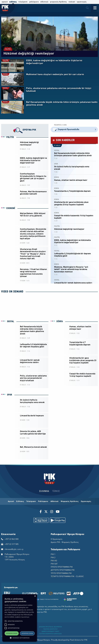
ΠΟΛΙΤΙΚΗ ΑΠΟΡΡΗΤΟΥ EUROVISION (50, 634)
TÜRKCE (56, 491)
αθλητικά (44, 2)
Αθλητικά (54, 501)
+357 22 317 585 (12, 544)
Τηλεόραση (31, 501)
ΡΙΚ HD (54, 561)
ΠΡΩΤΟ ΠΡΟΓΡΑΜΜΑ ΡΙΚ (62, 567)
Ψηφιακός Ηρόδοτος (70, 501)
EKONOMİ (11, 208)
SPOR (56, 164)
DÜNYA (57, 177)
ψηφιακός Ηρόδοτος (58, 2)
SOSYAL (5, 74)
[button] (6, 621)
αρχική (5, 2)
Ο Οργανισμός (57, 539)
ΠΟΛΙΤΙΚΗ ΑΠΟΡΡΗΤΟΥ (50, 629)
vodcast (72, 2)
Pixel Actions (75, 640)
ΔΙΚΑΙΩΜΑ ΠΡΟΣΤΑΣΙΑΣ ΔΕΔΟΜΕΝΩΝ (50, 627)
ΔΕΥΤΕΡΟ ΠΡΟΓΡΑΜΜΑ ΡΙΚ (63, 570)
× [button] (35, 596)
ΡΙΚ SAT (54, 564)
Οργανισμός (86, 501)
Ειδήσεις (20, 501)
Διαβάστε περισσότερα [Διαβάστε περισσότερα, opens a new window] (22, 617)
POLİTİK (8, 49)
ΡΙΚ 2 (53, 558)
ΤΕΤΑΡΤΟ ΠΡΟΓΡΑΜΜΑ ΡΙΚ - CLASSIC (67, 577)
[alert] (20, 618)
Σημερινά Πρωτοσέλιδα (74, 130)
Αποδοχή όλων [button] (12, 633)
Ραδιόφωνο (43, 501)
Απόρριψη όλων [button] (27, 633)
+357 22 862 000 (12, 539)
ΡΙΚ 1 (53, 554)
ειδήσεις (13, 2)
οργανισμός (82, 2)
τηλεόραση (23, 2)
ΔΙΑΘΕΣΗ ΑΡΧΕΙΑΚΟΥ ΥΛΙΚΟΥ (50, 632)
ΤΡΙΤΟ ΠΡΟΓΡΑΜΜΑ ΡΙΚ (61, 573)
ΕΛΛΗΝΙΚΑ (44, 491)
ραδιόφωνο (34, 2)
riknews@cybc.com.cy (14, 549)
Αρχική (11, 501)
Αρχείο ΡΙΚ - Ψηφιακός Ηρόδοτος (65, 542)
